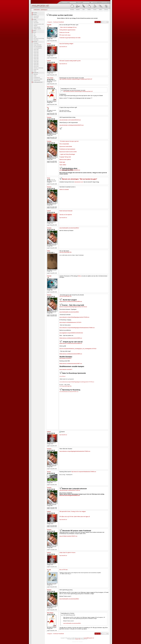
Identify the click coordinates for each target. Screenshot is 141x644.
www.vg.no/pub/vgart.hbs (65, 252)
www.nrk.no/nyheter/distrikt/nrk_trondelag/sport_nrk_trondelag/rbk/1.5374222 (78, 349)
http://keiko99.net (63, 47)
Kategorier (50, 22)
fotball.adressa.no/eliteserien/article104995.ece (71, 338)
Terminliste (36, 23)
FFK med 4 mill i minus (65, 35)
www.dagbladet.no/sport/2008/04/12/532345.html (71, 333)
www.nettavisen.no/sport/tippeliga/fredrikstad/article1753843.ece (75, 451)
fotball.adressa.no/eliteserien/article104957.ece (71, 364)
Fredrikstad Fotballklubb (58, 22)
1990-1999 (36, 63)
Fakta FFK (36, 69)
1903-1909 (36, 49)
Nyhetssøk (36, 18)
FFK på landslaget (38, 46)
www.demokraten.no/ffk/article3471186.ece (70, 490)
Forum (34, 32)
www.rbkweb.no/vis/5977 (66, 369)
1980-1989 (36, 62)
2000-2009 (36, 65)
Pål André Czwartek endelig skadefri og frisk (70, 61)
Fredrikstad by (37, 77)
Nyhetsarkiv (36, 16)
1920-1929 (36, 53)
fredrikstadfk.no (37, 10)
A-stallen (36, 21)
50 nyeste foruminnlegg (39, 38)
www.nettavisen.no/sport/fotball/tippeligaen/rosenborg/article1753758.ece (77, 382)
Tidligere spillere (37, 29)
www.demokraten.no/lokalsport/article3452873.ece (71, 125)
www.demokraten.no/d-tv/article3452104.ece (70, 120)
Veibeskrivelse (37, 80)
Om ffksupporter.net (38, 82)
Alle (107, 22)
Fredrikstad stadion (38, 79)
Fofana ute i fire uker (64, 32)
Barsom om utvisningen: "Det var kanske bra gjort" (80, 179)
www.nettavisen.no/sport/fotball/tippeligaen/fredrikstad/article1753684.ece (77, 328)
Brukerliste (36, 40)
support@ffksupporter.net (89, 638)
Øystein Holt (78, 639)
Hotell (35, 76)
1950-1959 (36, 57)
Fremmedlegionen (38, 48)
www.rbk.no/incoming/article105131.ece (70, 495)
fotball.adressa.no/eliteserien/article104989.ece (71, 343)
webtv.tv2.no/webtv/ (64, 190)
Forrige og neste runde (39, 24)
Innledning (36, 43)
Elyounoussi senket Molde (66, 147)
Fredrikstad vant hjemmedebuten (67, 149)
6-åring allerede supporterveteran (67, 30)
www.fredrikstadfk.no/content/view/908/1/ (69, 599)
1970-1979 (36, 60)
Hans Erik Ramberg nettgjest (66, 44)
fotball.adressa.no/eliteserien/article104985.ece (71, 354)
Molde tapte (62, 162)
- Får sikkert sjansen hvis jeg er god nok (69, 141)
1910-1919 (36, 51)
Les (35, 34)
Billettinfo (36, 74)
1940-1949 (36, 56)
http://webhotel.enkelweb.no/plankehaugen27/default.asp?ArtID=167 (76, 79)
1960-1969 (36, 59)
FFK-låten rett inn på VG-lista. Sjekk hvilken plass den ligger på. (75, 517)
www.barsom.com (79, 182)
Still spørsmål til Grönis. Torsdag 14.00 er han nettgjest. (73, 512)
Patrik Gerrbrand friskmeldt (66, 211)
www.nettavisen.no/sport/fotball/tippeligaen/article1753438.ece (74, 317)
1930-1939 (36, 54)
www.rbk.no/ (62, 376)
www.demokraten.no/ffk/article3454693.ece (70, 170)
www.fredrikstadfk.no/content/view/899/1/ (69, 312)
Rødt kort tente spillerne (65, 160)
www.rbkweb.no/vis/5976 (65, 358)
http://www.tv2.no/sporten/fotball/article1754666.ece (84, 472)
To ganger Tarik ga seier (65, 157)
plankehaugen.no (44, 10)
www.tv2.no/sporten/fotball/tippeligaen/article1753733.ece (73, 307)
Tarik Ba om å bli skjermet (66, 215)
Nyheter (35, 14)
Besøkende (36, 73)
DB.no (80, 276)
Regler (35, 37)
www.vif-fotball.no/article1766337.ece (68, 536)
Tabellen (36, 26)
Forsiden (35, 13)
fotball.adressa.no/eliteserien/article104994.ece (71, 301)
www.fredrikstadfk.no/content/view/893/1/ (69, 228)
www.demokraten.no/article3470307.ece (69, 392)
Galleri (34, 30)
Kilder (35, 71)
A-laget (35, 19)
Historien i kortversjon (38, 68)
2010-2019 (36, 66)
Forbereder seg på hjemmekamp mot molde (70, 38)
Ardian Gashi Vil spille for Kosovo (67, 553)
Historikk (35, 42)
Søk (35, 35)
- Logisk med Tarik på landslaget (67, 154)
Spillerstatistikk (37, 27)
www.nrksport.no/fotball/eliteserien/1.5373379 (70, 322)
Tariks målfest (63, 165)
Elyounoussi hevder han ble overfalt (68, 152)
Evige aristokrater (38, 45)
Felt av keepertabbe (64, 144)
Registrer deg (104, 2)
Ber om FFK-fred (63, 570)
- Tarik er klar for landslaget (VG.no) (68, 27)
